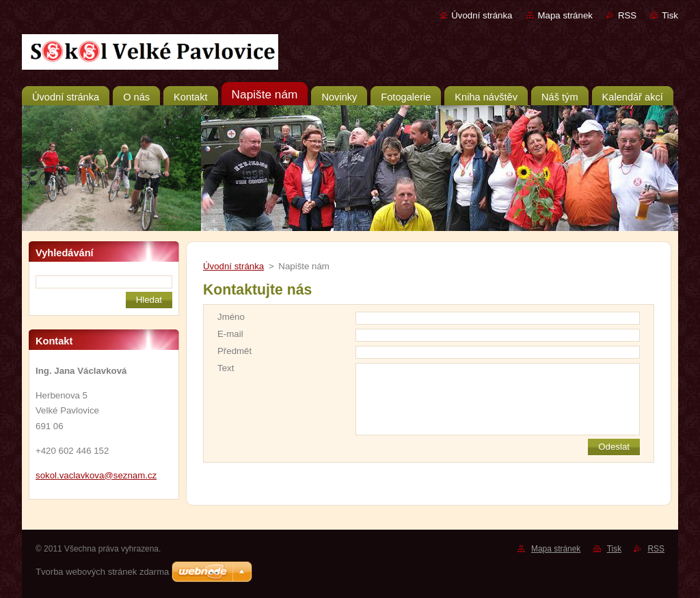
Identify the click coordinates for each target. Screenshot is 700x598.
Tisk (670, 15)
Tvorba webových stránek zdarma (102, 572)
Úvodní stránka (482, 15)
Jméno (231, 317)
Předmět (234, 351)
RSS (627, 15)
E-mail (230, 334)
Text (226, 368)
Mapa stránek (565, 15)
